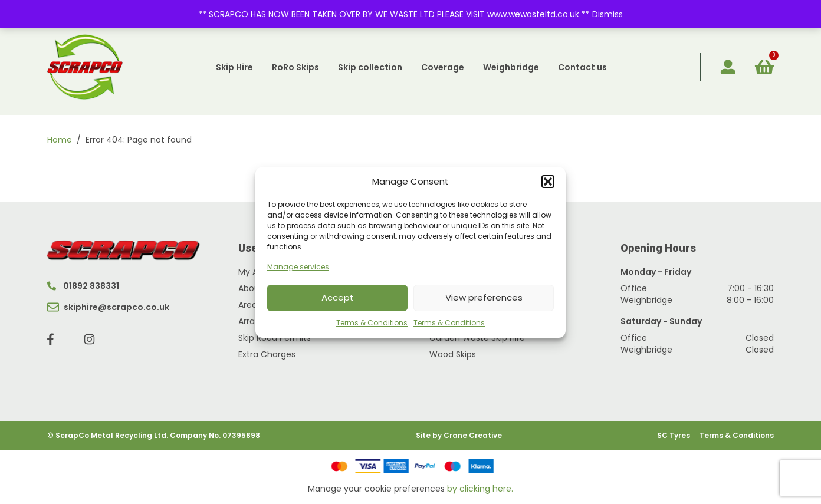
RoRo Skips (295, 67)
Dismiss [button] (607, 14)
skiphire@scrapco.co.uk (108, 307)
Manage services (298, 267)
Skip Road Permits (275, 338)
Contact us (582, 67)
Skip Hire (234, 67)
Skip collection (370, 67)
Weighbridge (511, 67)
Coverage (443, 67)
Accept (338, 297)
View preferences (484, 297)
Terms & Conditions (372, 323)
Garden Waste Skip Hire (477, 338)
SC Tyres (674, 435)
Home (60, 140)
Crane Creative (473, 435)
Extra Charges (267, 354)
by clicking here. (480, 489)
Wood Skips (453, 354)
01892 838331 (83, 286)
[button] (548, 182)
